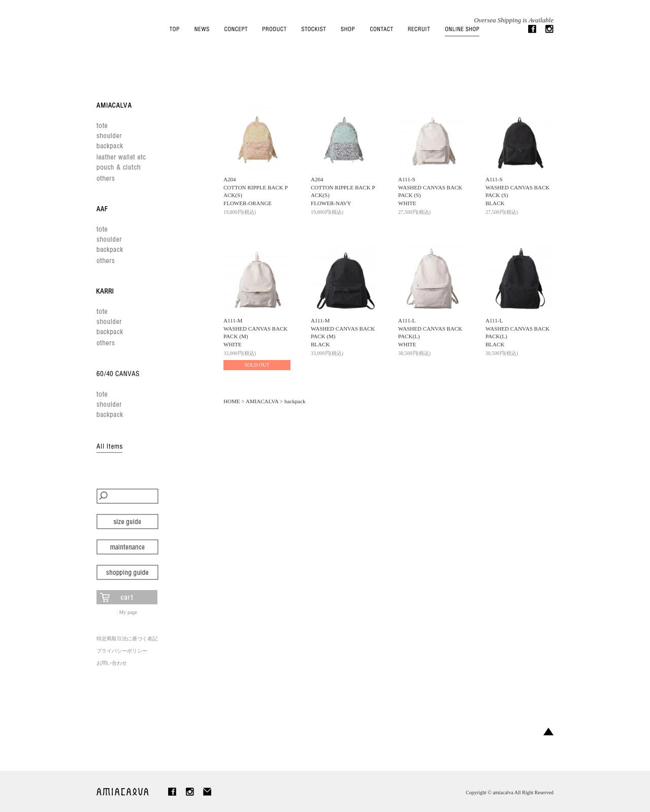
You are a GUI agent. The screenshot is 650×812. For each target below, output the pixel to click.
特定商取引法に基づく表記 (127, 639)
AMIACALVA (262, 401)
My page (128, 612)
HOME (232, 401)
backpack (295, 401)
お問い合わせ (112, 663)
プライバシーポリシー (122, 651)
